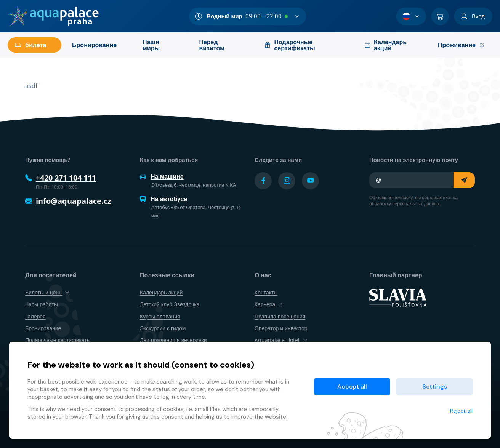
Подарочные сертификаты (58, 340)
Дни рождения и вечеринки (173, 340)
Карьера (269, 304)
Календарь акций (161, 292)
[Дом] (53, 16)
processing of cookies (155, 409)
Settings (435, 386)
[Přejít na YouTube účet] (310, 181)
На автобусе (163, 199)
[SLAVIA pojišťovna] (398, 297)
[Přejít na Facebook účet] (263, 181)
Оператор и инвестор (281, 328)
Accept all (352, 386)
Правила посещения (280, 316)
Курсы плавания (160, 316)
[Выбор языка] (411, 16)
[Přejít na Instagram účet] (287, 181)
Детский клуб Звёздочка (170, 304)
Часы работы (42, 304)
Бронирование (43, 328)
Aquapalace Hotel (281, 340)
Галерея (35, 316)
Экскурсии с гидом (163, 328)
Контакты (266, 292)
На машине (162, 176)
